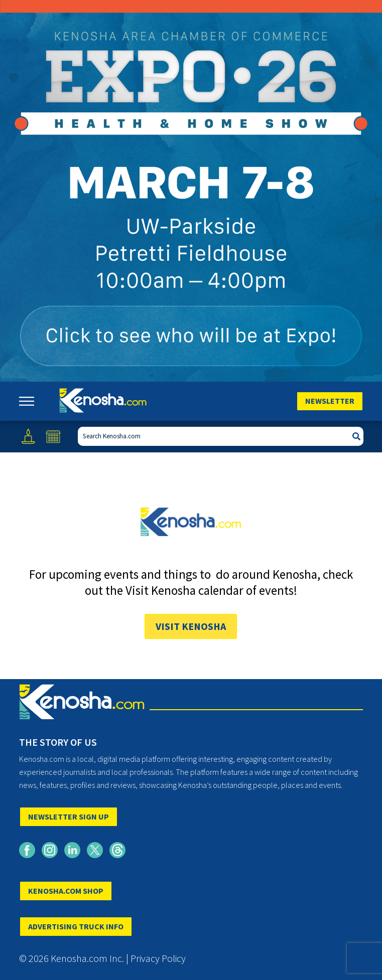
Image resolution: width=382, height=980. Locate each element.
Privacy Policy (158, 958)
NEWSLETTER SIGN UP (69, 816)
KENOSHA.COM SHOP (66, 891)
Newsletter (330, 401)
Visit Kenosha (191, 626)
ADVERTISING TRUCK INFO (76, 926)
